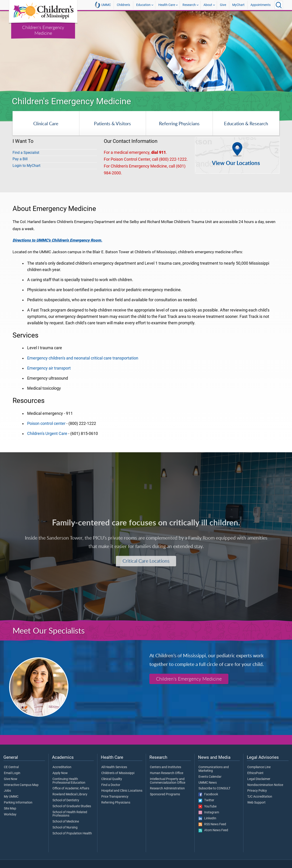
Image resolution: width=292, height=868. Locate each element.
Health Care (167, 5)
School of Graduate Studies (72, 806)
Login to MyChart (26, 166)
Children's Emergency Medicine (43, 30)
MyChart (238, 5)
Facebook (208, 794)
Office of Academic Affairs (71, 788)
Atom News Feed (213, 830)
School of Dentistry (66, 800)
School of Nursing (65, 828)
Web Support (256, 803)
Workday (10, 815)
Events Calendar (210, 777)
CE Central (11, 767)
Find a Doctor (111, 785)
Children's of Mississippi (118, 773)
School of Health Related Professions (70, 814)
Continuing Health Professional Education (69, 781)
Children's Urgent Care (47, 434)
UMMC (103, 5)
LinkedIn (207, 818)
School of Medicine (66, 822)
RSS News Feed (212, 824)
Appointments (261, 5)
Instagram (209, 812)
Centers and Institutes (166, 767)
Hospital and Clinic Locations (122, 791)
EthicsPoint (255, 773)
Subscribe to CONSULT (214, 788)
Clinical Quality (112, 779)
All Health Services (114, 767)
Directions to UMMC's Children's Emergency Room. (57, 240)
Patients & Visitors (112, 123)
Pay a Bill (20, 159)
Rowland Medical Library (70, 794)
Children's (123, 5)
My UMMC (11, 797)
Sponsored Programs (165, 794)
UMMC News (208, 783)
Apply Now (60, 773)
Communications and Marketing (214, 769)
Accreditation (62, 767)
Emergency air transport (49, 368)
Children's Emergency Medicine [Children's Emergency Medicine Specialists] (189, 679)
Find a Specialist (26, 153)
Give (223, 5)
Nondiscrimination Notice (265, 785)
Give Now (11, 779)
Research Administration (167, 788)
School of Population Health (72, 833)
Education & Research (246, 123)
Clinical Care (46, 123)
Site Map (10, 809)
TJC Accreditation (260, 797)
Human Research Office (167, 773)
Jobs (7, 791)
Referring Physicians (179, 123)
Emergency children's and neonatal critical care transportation (83, 358)
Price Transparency (115, 797)
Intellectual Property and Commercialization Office (168, 781)
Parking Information (18, 803)
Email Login (12, 773)
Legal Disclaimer (259, 779)
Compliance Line (259, 767)
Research (189, 5)
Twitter (206, 800)
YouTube (207, 807)
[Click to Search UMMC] (279, 5)
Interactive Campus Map (21, 785)
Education (143, 5)
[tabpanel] (146, 52)
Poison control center (46, 423)
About (208, 5)
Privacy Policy (257, 791)
